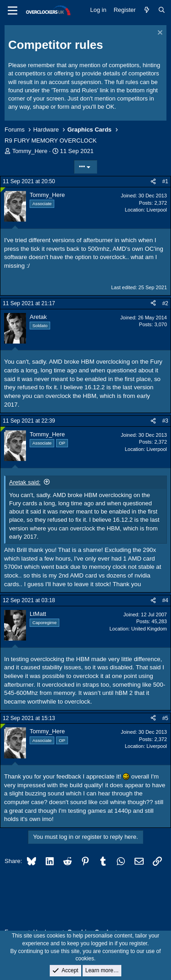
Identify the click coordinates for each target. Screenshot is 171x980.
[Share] (153, 182)
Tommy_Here (30, 151)
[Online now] (3, 190)
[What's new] (147, 10)
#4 (165, 600)
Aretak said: (25, 482)
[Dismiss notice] (159, 34)
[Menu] (13, 11)
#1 (165, 181)
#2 (165, 303)
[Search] (162, 10)
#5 (165, 718)
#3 (165, 421)
